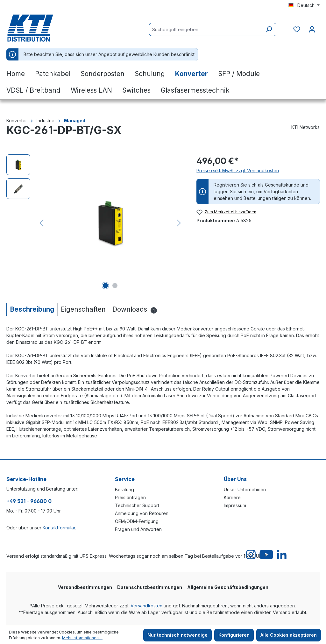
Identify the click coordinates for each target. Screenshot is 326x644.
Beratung (124, 489)
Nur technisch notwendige (177, 635)
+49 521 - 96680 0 (29, 501)
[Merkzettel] (297, 29)
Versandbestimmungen (85, 587)
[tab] (32, 309)
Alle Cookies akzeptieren (289, 635)
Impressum (235, 505)
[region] (95, 223)
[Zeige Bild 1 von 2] (105, 286)
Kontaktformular (59, 528)
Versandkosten (146, 606)
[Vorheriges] (41, 223)
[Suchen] (269, 29)
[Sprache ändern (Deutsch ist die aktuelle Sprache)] (304, 5)
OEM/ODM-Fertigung (137, 521)
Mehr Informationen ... (82, 638)
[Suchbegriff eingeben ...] (205, 29)
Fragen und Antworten (138, 529)
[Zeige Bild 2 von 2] (115, 286)
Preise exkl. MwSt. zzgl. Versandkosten (238, 170)
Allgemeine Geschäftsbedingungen (228, 587)
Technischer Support (137, 505)
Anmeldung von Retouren (142, 513)
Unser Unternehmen (245, 489)
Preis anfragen (130, 497)
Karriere (232, 497)
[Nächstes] (179, 223)
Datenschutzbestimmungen (150, 587)
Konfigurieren (234, 635)
